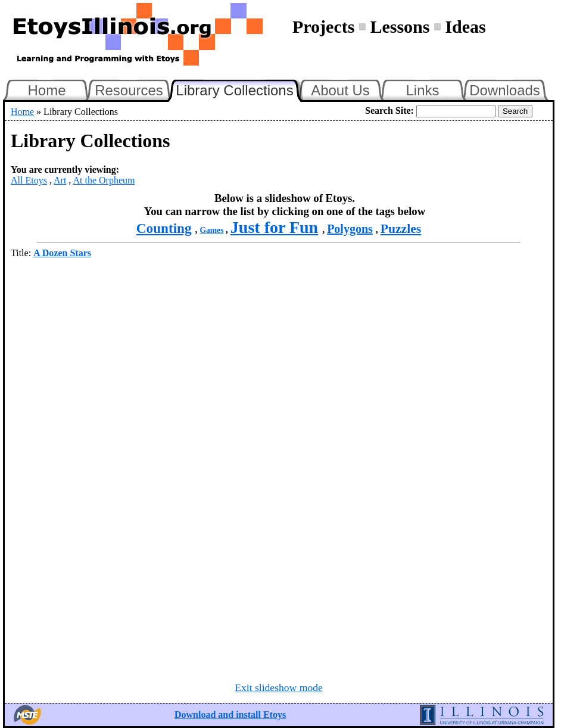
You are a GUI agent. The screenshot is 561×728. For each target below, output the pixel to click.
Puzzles (401, 229)
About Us (340, 90)
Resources (129, 90)
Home (46, 90)
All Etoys (29, 180)
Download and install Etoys (230, 715)
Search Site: (389, 111)
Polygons (350, 229)
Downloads (505, 90)
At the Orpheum (104, 180)
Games (211, 230)
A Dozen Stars (62, 253)
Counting (164, 228)
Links (422, 90)
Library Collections (239, 89)
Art (60, 180)
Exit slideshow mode (279, 687)
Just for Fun (274, 227)
